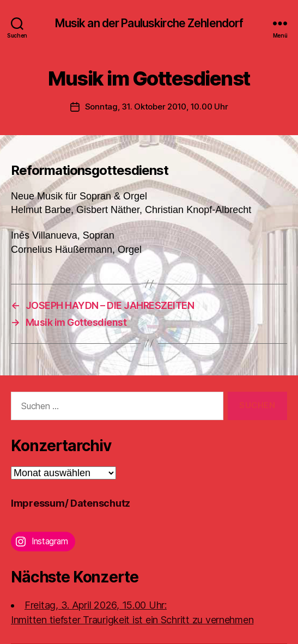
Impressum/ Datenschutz (71, 503)
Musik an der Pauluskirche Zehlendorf (149, 23)
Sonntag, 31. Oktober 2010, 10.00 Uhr (157, 107)
